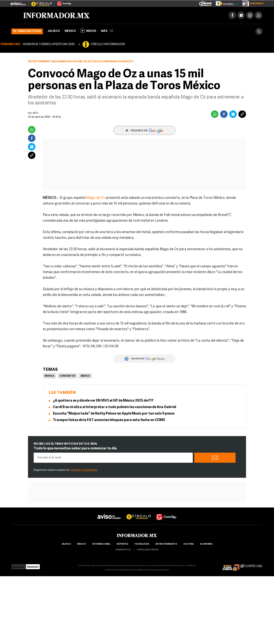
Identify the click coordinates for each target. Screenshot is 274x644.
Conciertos (67, 376)
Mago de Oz (96, 198)
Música (49, 376)
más (107, 31)
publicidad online (148, 550)
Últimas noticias (27, 31)
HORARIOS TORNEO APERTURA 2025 (49, 44)
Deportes (122, 544)
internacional (101, 544)
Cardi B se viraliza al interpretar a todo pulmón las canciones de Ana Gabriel (115, 407)
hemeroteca (123, 550)
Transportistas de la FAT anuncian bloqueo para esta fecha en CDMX (109, 420)
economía (206, 544)
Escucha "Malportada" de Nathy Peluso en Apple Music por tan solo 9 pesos (114, 414)
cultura (189, 544)
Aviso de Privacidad (115, 570)
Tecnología (142, 544)
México (70, 31)
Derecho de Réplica (135, 570)
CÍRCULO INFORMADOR (108, 44)
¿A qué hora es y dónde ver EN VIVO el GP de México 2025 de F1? (103, 401)
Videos (88, 31)
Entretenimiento (41, 62)
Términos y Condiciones (84, 470)
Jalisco (54, 31)
